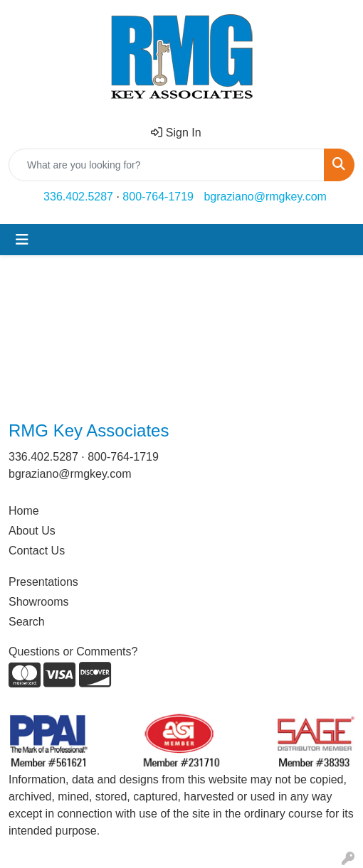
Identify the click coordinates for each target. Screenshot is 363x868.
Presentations (43, 582)
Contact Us (37, 551)
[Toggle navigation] (22, 240)
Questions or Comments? (73, 652)
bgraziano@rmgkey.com (265, 197)
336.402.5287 (78, 197)
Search (27, 622)
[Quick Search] (167, 165)
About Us (32, 531)
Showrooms (38, 602)
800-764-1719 (158, 197)
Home (24, 511)
